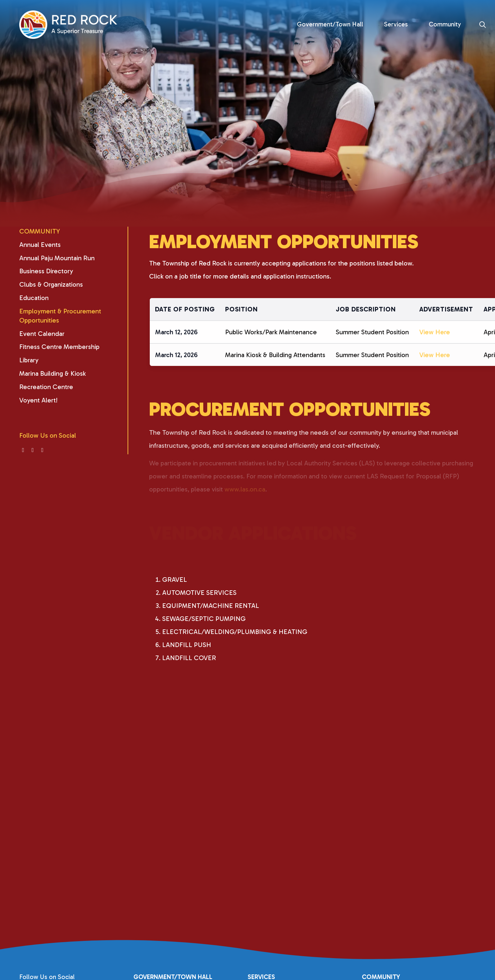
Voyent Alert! (38, 400)
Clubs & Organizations (51, 284)
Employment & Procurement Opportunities (60, 316)
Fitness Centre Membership (59, 347)
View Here (435, 339)
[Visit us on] (23, 450)
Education (34, 298)
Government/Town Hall (330, 24)
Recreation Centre (46, 387)
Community (445, 24)
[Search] (483, 25)
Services (396, 24)
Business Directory (46, 271)
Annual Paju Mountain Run (57, 258)
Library (29, 360)
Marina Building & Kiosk (53, 373)
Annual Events (40, 245)
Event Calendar (42, 334)
